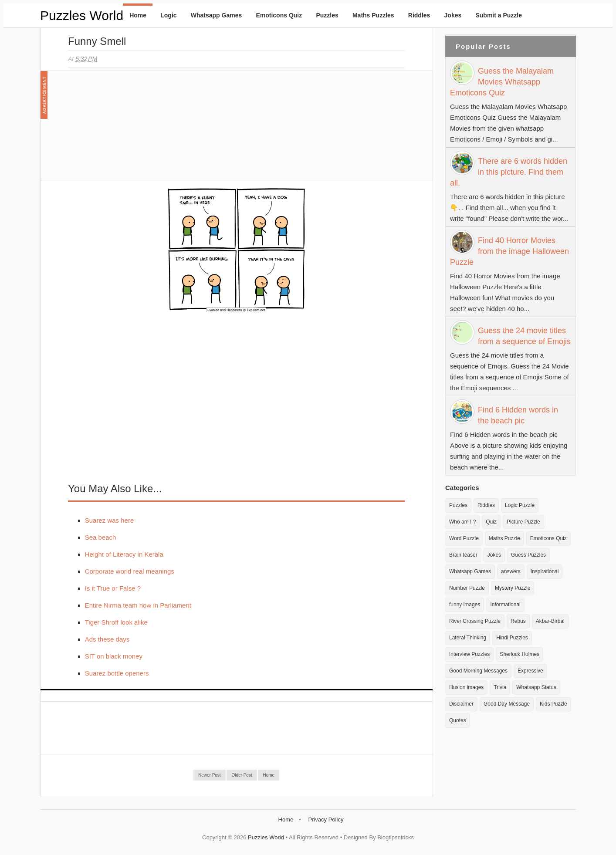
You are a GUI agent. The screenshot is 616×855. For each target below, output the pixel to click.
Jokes (453, 15)
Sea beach (101, 537)
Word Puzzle (464, 538)
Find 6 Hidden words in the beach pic (518, 415)
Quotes (458, 720)
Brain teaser (463, 555)
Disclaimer (461, 704)
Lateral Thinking (468, 638)
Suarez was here (110, 520)
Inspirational (545, 571)
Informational (505, 605)
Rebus (518, 621)
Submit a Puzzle (499, 15)
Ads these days (107, 639)
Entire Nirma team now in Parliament (138, 605)
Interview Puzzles (469, 654)
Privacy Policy (326, 820)
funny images (465, 605)
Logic (168, 15)
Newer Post (210, 775)
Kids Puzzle (553, 704)
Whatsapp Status (536, 687)
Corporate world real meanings (130, 571)
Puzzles (327, 15)
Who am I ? (462, 522)
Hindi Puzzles (512, 638)
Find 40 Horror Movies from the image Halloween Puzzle (509, 251)
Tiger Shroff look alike (116, 622)
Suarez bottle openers (117, 673)
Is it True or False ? (113, 588)
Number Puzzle (467, 588)
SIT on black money (114, 656)
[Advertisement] (133, 130)
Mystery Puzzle (513, 588)
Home (138, 15)
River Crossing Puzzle (475, 621)
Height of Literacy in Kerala (124, 554)
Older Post (242, 775)
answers (511, 571)
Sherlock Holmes (520, 654)
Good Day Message (507, 704)
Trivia (500, 687)
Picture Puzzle (523, 522)
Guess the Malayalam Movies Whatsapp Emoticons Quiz (502, 82)
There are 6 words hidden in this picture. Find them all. (509, 172)
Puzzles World (82, 15)
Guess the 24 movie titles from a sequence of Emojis (524, 336)
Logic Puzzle (520, 505)
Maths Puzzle (504, 538)
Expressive (530, 671)
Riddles (419, 15)
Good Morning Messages (478, 671)
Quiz (491, 522)
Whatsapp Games (216, 15)
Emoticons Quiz (279, 15)
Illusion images (466, 687)
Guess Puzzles (528, 555)
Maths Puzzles (373, 15)
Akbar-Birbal (550, 621)
